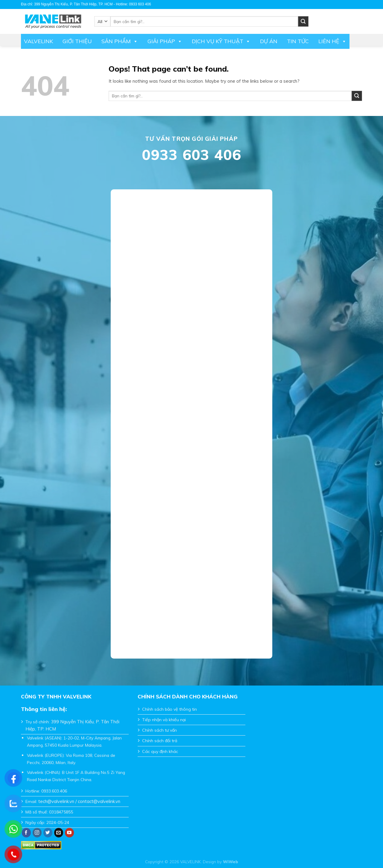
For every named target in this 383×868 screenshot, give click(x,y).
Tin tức (298, 41)
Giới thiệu (77, 41)
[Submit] (357, 96)
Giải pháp (165, 41)
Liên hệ (332, 41)
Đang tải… (191, 420)
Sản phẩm (120, 41)
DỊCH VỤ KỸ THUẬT (221, 41)
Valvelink (38, 41)
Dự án (269, 41)
